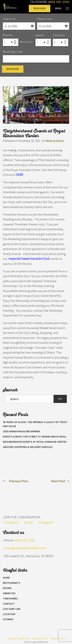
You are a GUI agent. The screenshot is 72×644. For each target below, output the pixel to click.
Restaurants (12, 583)
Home (6, 578)
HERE (20, 175)
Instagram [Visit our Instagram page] (46, 522)
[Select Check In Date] (19, 26)
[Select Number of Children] (60, 42)
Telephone (50, 2)
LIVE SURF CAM (12, 609)
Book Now (40, 8)
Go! (60, 399)
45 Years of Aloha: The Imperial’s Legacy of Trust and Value (35, 424)
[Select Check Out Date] (53, 26)
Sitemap (8, 619)
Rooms (7, 588)
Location (9, 614)
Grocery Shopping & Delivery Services (28, 447)
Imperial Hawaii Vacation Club (29, 259)
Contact (9, 604)
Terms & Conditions (19, 638)
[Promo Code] (36, 59)
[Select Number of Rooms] (11, 42)
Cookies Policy (40, 638)
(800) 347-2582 (24, 540)
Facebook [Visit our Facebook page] (12, 522)
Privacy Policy (58, 638)
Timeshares (10, 598)
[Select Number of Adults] (43, 42)
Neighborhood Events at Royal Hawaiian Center (35, 442)
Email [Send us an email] (28, 522)
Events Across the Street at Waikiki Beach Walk (34, 437)
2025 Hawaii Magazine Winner (21, 431)
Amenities (9, 593)
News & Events (55, 141)
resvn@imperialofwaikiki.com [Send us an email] (25, 548)
